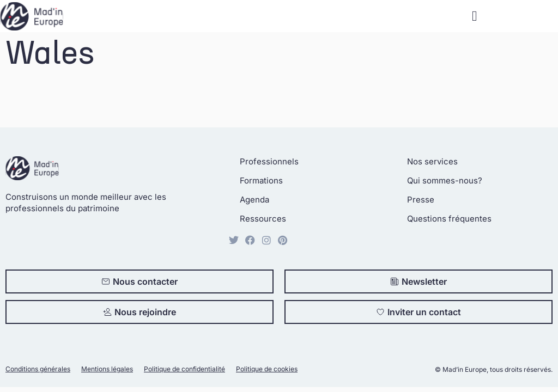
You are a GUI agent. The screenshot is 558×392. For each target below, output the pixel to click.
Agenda (254, 200)
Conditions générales (38, 369)
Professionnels (269, 161)
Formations (261, 180)
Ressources (263, 219)
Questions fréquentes (449, 219)
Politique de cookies (267, 369)
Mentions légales (107, 369)
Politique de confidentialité (184, 369)
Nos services (432, 161)
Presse (421, 200)
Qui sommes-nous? (445, 180)
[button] (474, 16)
